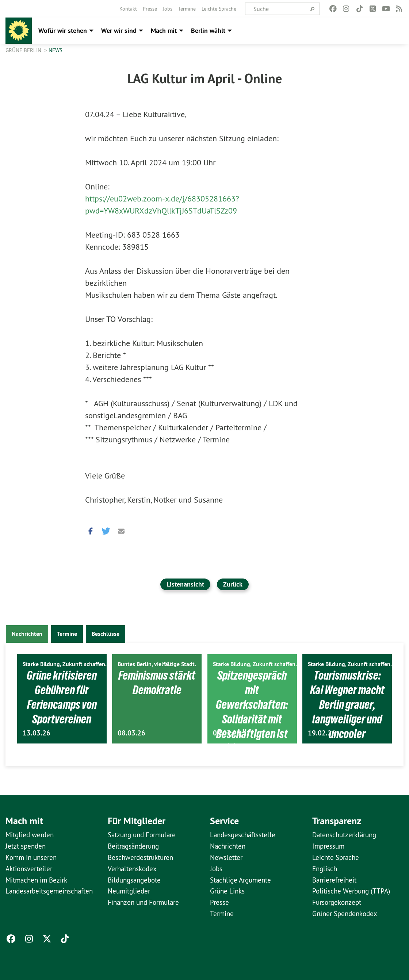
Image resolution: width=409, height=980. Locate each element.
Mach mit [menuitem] (164, 30)
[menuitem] (128, 9)
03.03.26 (227, 733)
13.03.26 (37, 733)
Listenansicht (185, 584)
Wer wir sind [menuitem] (119, 30)
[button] (91, 529)
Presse (150, 9)
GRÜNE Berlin (24, 50)
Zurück (233, 584)
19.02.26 (322, 733)
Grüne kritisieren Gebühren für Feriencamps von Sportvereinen (62, 697)
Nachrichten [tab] (27, 634)
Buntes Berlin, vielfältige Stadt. (157, 664)
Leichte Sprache (219, 9)
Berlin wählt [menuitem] (208, 30)
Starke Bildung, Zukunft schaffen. (65, 664)
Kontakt (128, 9)
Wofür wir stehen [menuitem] (63, 30)
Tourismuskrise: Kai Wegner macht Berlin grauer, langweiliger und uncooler (347, 704)
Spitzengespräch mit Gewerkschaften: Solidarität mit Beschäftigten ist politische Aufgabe (252, 718)
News (56, 50)
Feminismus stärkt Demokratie (157, 682)
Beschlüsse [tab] (106, 634)
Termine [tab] (67, 634)
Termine (187, 9)
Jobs (168, 9)
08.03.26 (131, 733)
